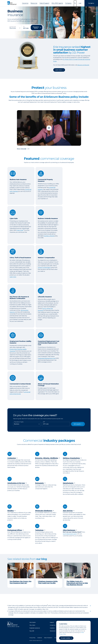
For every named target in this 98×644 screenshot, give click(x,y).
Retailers (11, 511)
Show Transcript (22, 149)
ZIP (44, 422)
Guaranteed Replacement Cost (47, 358)
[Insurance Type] (15, 28)
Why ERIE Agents (56, 3)
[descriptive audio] (28, 149)
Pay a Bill (32, 631)
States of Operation (48, 638)
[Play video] (49, 128)
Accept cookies (66, 638)
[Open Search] (75, 4)
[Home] (12, 3)
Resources (36, 3)
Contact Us (53, 625)
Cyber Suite (20, 230)
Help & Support (45, 3)
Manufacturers (68, 483)
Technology (39, 530)
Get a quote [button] (77, 424)
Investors (52, 628)
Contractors (12, 458)
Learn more (58, 70)
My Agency (91, 3)
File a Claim (32, 625)
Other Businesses (69, 530)
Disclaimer (40, 638)
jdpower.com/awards (83, 65)
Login (80, 3)
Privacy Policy (32, 638)
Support (52, 622)
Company (65, 3)
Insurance (28, 3)
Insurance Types (19, 422)
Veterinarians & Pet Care (16, 483)
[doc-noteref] (23, 230)
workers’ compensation (44, 268)
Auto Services (68, 511)
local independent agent (70, 534)
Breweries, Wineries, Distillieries (47, 458)
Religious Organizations (71, 458)
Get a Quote (33, 622)
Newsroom (53, 631)
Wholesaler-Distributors (44, 511)
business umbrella (49, 236)
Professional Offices (15, 530)
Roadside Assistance (35, 628)
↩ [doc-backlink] (90, 606)
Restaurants (39, 483)
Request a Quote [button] (36, 28)
